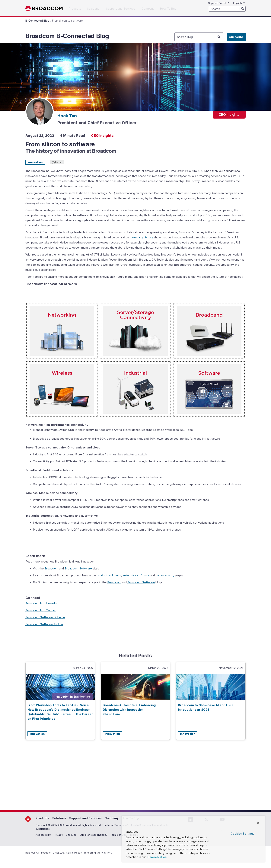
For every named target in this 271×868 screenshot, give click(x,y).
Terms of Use (118, 835)
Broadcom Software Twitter (44, 624)
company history (142, 237)
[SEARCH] (227, 9)
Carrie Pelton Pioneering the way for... (89, 853)
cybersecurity (165, 575)
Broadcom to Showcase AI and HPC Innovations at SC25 (205, 707)
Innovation (35, 162)
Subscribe (236, 37)
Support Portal (219, 3)
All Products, (44, 853)
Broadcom (45, 9)
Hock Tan (67, 116)
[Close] (258, 823)
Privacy (58, 835)
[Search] (243, 9)
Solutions (59, 818)
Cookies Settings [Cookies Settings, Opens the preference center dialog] (242, 834)
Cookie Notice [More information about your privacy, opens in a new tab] (157, 857)
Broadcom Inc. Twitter (40, 610)
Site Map (71, 835)
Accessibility (43, 835)
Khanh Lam (111, 714)
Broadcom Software (78, 568)
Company (112, 818)
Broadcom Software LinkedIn (45, 617)
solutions (115, 575)
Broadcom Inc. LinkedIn (41, 603)
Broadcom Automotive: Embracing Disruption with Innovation (129, 707)
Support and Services (85, 818)
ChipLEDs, (59, 853)
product (102, 575)
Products (42, 818)
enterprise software (136, 575)
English (239, 3)
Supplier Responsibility (93, 835)
